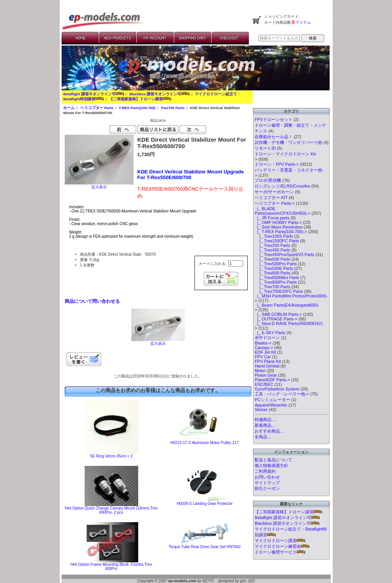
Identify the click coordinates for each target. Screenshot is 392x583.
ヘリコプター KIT (271, 198)
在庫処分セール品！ (274, 137)
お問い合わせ (267, 477)
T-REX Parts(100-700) (137, 108)
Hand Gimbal (267, 366)
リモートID (265, 148)
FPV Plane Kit (268, 361)
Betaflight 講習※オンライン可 (93, 94)
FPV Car (263, 357)
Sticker (261, 410)
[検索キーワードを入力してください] (279, 38)
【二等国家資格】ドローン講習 (140, 99)
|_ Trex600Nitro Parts (277, 278)
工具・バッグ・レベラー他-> (282, 394)
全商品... (263, 437)
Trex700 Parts (173, 108)
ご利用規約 (265, 471)
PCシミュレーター (272, 400)
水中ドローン (267, 338)
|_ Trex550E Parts (274, 268)
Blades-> (263, 343)
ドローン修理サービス (280, 552)
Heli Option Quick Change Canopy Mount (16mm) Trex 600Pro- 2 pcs (111, 510)
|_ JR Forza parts (272, 218)
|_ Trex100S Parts (274, 236)
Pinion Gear (266, 375)
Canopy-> (264, 348)
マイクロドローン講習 (280, 541)
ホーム (69, 108)
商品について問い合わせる (92, 301)
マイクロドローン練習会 (282, 546)
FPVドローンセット (273, 119)
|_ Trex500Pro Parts (276, 264)
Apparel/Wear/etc (271, 405)
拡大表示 (158, 342)
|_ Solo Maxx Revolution (278, 227)
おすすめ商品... (269, 431)
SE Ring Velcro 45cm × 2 (111, 456)
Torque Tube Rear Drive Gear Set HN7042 (204, 547)
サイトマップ (267, 483)
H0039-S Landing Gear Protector (204, 504)
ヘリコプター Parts (97, 108)
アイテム (303, 22)
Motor (260, 371)
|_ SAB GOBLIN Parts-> (278, 314)
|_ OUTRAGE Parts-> (276, 319)
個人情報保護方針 (271, 465)
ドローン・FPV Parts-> (277, 164)
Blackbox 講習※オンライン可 (159, 94)
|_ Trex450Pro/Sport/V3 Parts (284, 255)
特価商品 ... (265, 420)
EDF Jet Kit (265, 352)
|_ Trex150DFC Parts (277, 241)
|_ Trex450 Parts (272, 250)
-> (275, 203)
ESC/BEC (264, 384)
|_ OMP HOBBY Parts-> (278, 222)
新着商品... (265, 425)
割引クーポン (267, 488)
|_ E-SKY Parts (270, 333)
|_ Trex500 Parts (272, 259)
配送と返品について (274, 460)
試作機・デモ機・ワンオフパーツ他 (288, 142)
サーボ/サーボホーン (274, 192)
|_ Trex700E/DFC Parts (279, 291)
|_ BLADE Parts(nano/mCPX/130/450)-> (282, 211)
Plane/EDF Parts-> (272, 380)
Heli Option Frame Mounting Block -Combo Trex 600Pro (111, 567)
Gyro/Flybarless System (277, 389)
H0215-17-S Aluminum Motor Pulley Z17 (205, 443)
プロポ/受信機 (268, 180)
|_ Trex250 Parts (272, 245)
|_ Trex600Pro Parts (276, 282)
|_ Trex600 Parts (272, 273)
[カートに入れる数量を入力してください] (236, 264)
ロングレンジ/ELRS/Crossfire (282, 186)
